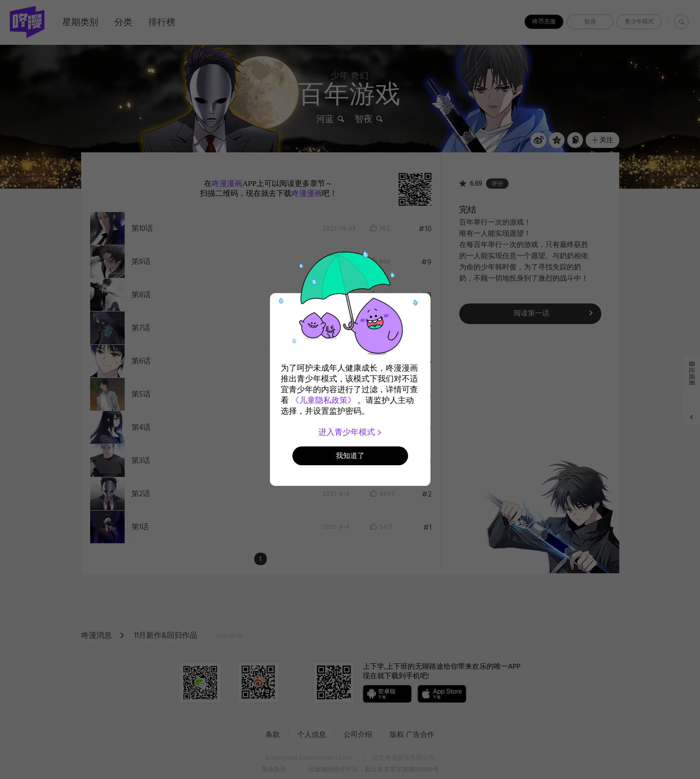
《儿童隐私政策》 (323, 400)
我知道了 (350, 456)
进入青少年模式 (350, 432)
